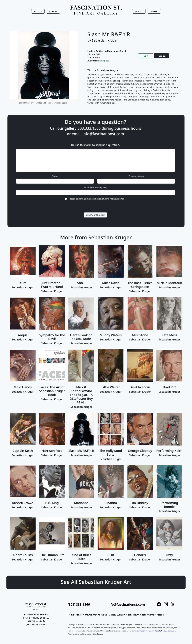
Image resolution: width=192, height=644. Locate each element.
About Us (102, 615)
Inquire (161, 56)
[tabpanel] (133, 89)
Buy (146, 56)
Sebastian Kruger (105, 40)
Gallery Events (116, 615)
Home (71, 615)
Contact (152, 615)
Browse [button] (53, 11)
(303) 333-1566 (79, 604)
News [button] (154, 11)
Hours (161, 615)
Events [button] (139, 11)
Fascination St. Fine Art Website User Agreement (155, 631)
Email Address (96, 181)
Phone (120, 174)
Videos (143, 615)
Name (71, 174)
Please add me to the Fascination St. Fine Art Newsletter (96, 188)
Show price (104, 61)
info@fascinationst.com (100, 148)
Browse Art (90, 615)
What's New (132, 615)
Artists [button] (38, 11)
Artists (79, 615)
